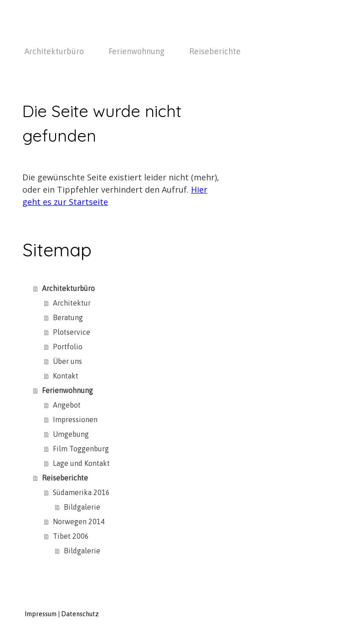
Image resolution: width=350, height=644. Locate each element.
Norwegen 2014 (79, 521)
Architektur (72, 303)
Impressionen (75, 419)
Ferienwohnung (136, 51)
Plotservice (72, 332)
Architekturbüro (54, 51)
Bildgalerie (82, 507)
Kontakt (66, 376)
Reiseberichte (215, 51)
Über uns (67, 361)
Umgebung (71, 434)
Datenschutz (80, 614)
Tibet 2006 (71, 536)
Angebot (67, 405)
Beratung (68, 317)
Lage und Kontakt (81, 463)
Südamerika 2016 (81, 492)
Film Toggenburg (81, 449)
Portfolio (68, 347)
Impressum (41, 614)
